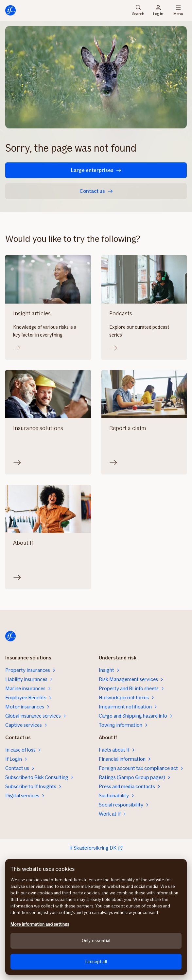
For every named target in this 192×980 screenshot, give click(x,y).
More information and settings (40, 924)
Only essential (96, 941)
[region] (96, 917)
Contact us (96, 191)
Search (138, 10)
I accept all (96, 962)
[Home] (10, 10)
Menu (178, 10)
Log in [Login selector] (158, 10)
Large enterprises (96, 170)
